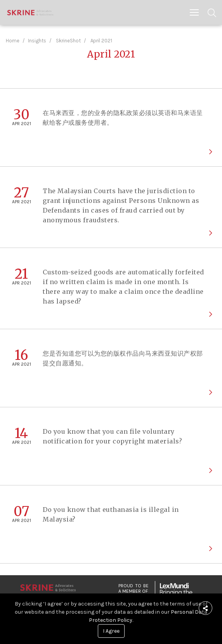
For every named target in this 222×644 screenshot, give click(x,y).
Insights (37, 41)
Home (13, 41)
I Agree (111, 631)
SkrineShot (68, 41)
